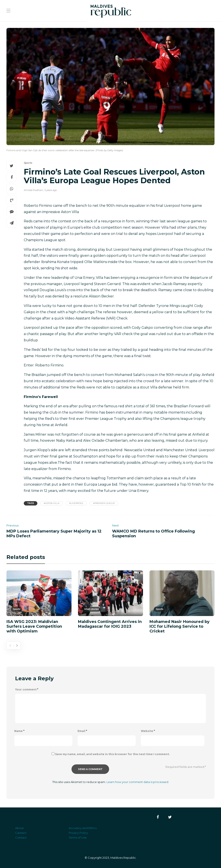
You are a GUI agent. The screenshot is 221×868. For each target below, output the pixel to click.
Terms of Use (78, 838)
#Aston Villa (52, 503)
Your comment (27, 689)
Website (148, 731)
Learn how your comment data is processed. (138, 782)
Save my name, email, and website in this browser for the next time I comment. (112, 754)
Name (19, 731)
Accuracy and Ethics (83, 828)
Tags (31, 503)
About (19, 828)
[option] (39, 602)
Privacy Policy (78, 833)
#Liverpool (76, 503)
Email (82, 731)
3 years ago (51, 190)
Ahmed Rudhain (33, 190)
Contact (21, 838)
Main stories (91, 609)
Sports (28, 163)
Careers (21, 833)
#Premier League (104, 503)
